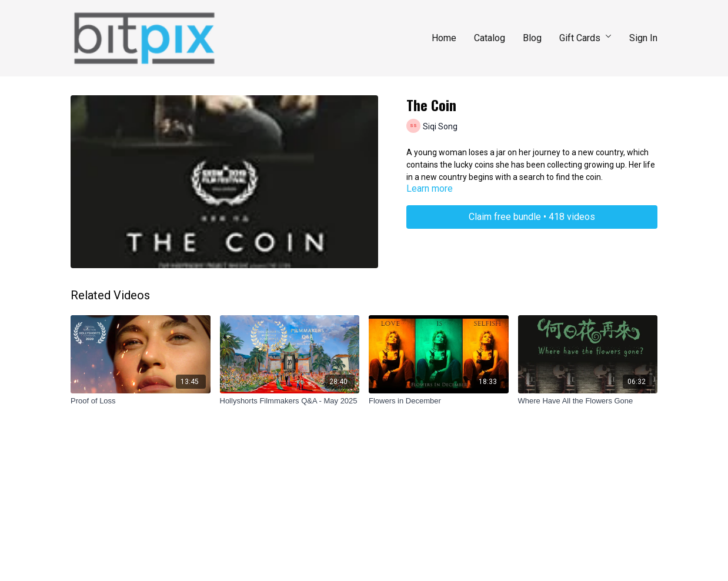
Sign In (643, 38)
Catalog (490, 38)
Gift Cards (585, 38)
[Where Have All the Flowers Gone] (588, 401)
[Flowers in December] (439, 401)
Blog (532, 38)
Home (444, 38)
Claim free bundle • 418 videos (532, 217)
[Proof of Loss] (141, 401)
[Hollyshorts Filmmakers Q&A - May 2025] (290, 401)
